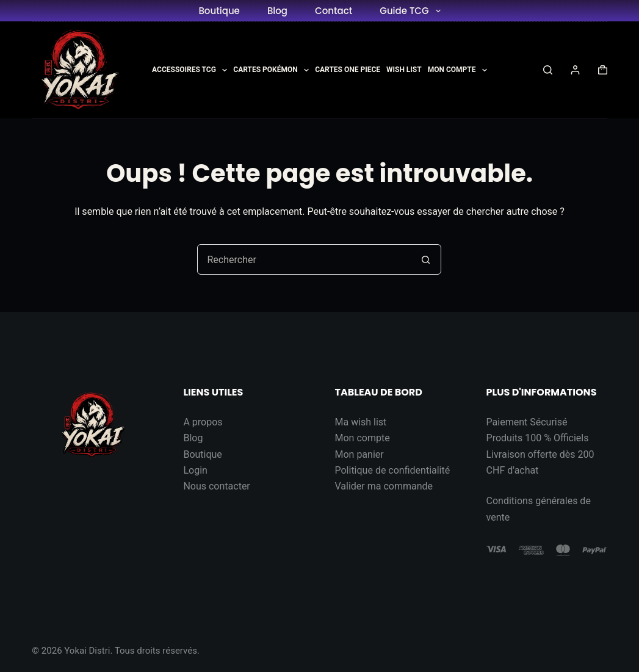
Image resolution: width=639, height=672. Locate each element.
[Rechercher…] (304, 259)
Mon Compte (457, 70)
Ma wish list (360, 422)
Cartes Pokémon (271, 70)
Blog (277, 11)
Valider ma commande (384, 486)
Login (195, 470)
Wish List (404, 70)
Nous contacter (216, 486)
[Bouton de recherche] (425, 259)
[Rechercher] (548, 70)
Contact (334, 11)
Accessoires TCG (190, 70)
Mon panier (359, 454)
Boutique (219, 11)
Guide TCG (412, 11)
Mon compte (362, 438)
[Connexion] (575, 70)
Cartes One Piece (348, 70)
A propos (203, 422)
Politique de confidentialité (392, 470)
